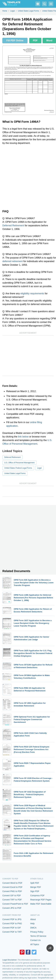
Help (32, 923)
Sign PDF (35, 891)
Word (49, 40)
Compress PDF (37, 895)
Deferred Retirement (13, 226)
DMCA (33, 928)
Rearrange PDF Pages (41, 900)
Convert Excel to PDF (12, 887)
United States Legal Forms (15, 473)
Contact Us (35, 940)
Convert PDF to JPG (12, 919)
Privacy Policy (37, 932)
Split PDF (35, 883)
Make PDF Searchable (41, 904)
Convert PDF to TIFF (12, 932)
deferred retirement (13, 261)
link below (23, 437)
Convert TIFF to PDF (12, 900)
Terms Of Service (38, 936)
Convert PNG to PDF (12, 891)
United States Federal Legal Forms (18, 468)
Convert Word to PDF (12, 883)
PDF (35, 40)
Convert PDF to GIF (12, 928)
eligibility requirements (32, 293)
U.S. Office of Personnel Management (19, 463)
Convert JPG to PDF (12, 908)
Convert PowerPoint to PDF (15, 904)
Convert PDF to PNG (12, 923)
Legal (39, 468)
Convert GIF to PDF (12, 895)
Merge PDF (36, 887)
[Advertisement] (28, 176)
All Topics (35, 944)
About (33, 919)
